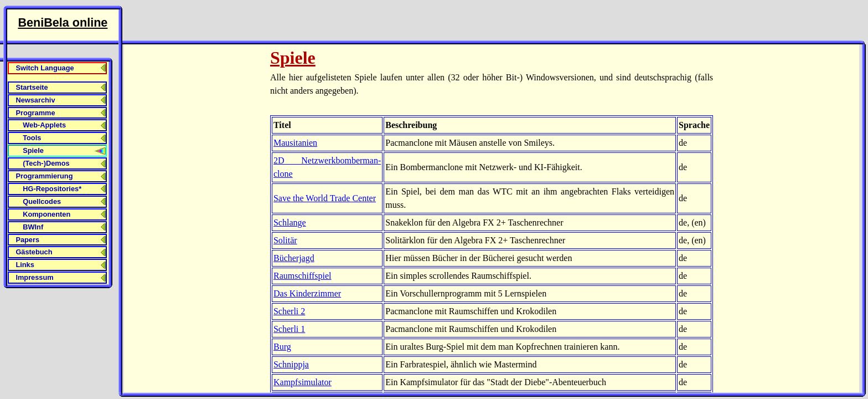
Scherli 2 (289, 311)
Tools (32, 138)
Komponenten (46, 214)
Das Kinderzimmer (307, 293)
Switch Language (45, 68)
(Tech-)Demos (46, 163)
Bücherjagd (294, 258)
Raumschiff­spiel (303, 276)
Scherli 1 (289, 329)
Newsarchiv (35, 100)
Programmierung (44, 176)
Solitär (285, 240)
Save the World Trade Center (325, 198)
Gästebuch (34, 252)
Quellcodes (42, 201)
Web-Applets (44, 125)
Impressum (34, 277)
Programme (35, 113)
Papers (27, 240)
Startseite (32, 87)
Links (25, 265)
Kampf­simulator (303, 382)
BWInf (33, 227)
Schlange (290, 222)
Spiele (33, 150)
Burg (282, 347)
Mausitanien (295, 143)
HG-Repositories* (52, 189)
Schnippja (291, 364)
